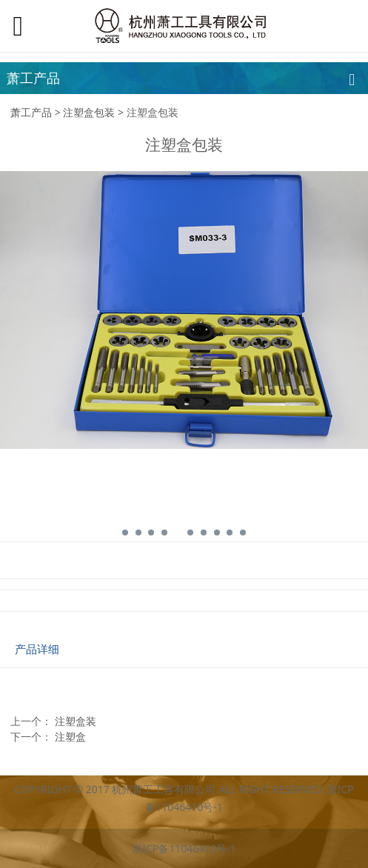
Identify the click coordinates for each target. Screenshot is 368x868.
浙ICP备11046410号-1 (184, 848)
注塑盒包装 (89, 112)
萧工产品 (31, 112)
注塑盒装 (76, 721)
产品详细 (37, 649)
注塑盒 (70, 737)
